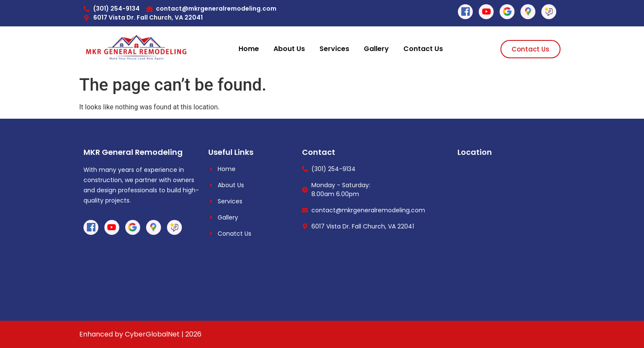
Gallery (376, 49)
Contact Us (423, 49)
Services (334, 49)
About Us (289, 49)
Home (249, 49)
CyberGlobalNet (152, 334)
